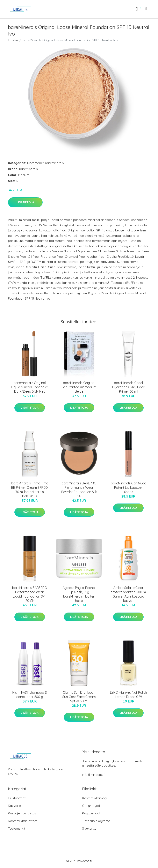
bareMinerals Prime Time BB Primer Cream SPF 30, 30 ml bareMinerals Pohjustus (30, 490)
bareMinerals (54, 163)
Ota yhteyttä (91, 806)
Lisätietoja (25, 202)
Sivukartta (89, 828)
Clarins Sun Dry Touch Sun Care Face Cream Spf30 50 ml (79, 697)
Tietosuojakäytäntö (96, 821)
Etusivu (13, 40)
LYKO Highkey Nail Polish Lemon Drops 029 (128, 695)
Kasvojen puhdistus (22, 813)
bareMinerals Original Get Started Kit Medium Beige (79, 387)
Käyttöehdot (91, 813)
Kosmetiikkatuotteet (23, 821)
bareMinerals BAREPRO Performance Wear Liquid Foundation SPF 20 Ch (30, 594)
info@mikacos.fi (94, 775)
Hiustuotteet (17, 798)
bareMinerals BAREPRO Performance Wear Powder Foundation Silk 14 (79, 490)
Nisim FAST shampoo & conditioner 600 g (30, 695)
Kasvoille (15, 806)
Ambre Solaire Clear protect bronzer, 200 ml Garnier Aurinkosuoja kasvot (128, 594)
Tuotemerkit (35, 163)
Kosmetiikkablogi (95, 798)
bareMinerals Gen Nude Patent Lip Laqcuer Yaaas (128, 487)
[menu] (146, 9)
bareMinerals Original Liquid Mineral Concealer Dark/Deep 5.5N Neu (30, 387)
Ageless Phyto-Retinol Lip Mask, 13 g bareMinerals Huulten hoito (79, 594)
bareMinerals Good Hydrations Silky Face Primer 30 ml (128, 387)
